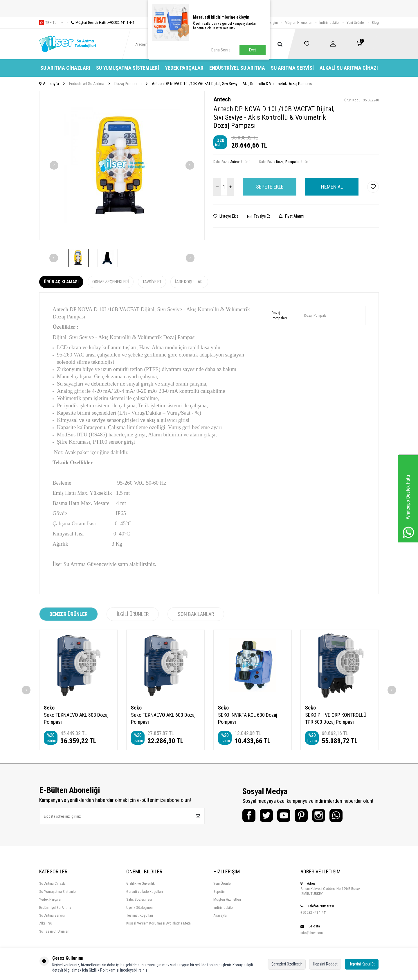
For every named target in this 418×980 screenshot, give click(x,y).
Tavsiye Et (259, 216)
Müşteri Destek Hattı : (101, 23)
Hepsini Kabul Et (362, 964)
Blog (375, 23)
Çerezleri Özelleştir (287, 964)
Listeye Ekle (226, 216)
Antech (222, 99)
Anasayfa (49, 84)
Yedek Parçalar (184, 68)
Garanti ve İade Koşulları (145, 892)
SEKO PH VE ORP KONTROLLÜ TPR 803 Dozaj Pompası (336, 718)
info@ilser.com (312, 933)
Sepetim (219, 892)
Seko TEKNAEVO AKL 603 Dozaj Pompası (163, 718)
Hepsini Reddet (325, 964)
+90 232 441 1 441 (314, 912)
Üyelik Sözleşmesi (140, 908)
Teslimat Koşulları (140, 915)
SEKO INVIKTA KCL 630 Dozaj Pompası (248, 718)
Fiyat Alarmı (291, 216)
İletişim (272, 23)
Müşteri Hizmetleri (299, 23)
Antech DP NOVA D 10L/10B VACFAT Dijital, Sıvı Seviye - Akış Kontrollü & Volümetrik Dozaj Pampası (232, 84)
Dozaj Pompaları (128, 84)
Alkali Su (46, 923)
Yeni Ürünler (356, 23)
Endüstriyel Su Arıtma (237, 68)
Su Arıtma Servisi (292, 68)
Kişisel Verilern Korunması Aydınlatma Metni (159, 923)
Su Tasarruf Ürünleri (54, 931)
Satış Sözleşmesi (139, 899)
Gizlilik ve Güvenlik (140, 883)
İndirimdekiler (329, 23)
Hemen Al (332, 187)
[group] (122, 165)
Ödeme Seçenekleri (111, 282)
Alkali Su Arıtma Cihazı (349, 68)
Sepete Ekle (270, 187)
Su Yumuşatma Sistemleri (128, 68)
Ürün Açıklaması (61, 282)
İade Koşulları (189, 282)
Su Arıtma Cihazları (65, 68)
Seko (49, 708)
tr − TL (51, 23)
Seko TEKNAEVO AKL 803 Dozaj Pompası (76, 718)
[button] (54, 165)
